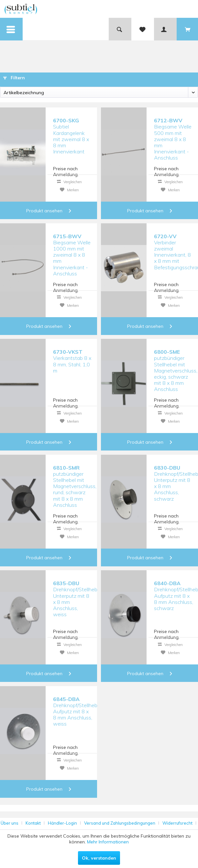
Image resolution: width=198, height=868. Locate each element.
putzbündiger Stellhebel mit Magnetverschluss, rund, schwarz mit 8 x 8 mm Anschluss (74, 480)
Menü (11, 25)
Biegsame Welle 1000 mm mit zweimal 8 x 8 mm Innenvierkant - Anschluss (72, 249)
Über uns (10, 823)
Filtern (14, 78)
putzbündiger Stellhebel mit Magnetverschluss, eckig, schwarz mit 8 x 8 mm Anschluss (175, 364)
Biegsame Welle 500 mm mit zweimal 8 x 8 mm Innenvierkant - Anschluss (173, 133)
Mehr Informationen (108, 842)
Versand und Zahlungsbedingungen (120, 823)
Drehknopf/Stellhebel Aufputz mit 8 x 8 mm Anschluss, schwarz (175, 596)
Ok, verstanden (99, 858)
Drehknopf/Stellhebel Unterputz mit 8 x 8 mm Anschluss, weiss (74, 596)
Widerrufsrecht (177, 823)
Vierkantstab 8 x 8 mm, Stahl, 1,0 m (72, 361)
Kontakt (33, 823)
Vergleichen (69, 182)
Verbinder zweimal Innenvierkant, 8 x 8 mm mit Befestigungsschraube (175, 249)
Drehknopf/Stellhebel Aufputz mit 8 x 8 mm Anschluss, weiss (74, 712)
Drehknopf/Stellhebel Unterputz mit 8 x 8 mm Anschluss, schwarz (175, 480)
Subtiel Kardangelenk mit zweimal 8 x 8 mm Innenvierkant (71, 133)
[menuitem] (11, 29)
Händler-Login (62, 823)
